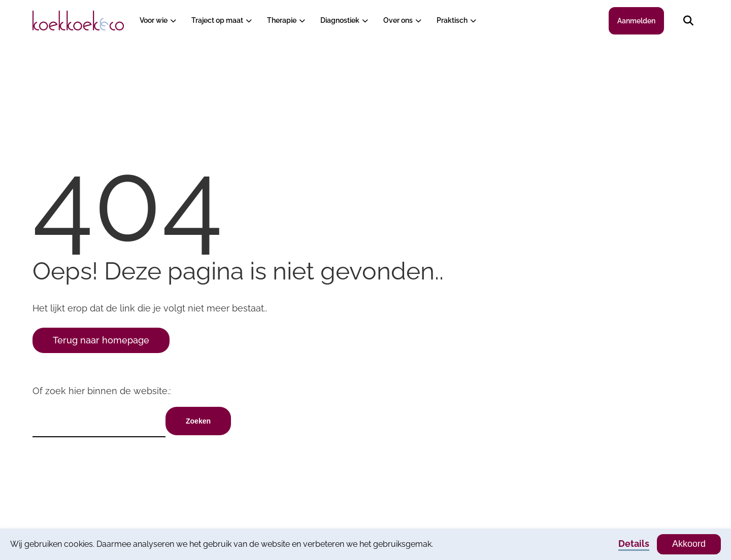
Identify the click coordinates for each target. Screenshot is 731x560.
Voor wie (154, 20)
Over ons (398, 20)
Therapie (282, 20)
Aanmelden (636, 21)
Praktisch (452, 20)
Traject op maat (217, 20)
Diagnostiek (340, 20)
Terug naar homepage (101, 340)
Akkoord (689, 544)
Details (634, 544)
